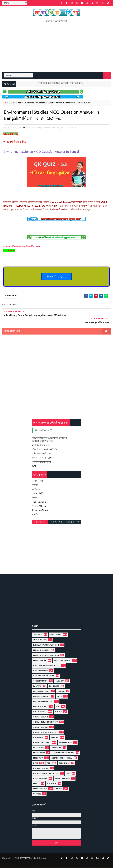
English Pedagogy (41, 697)
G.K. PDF (59, 712)
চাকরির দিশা (44, 431)
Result (36, 784)
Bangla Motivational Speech (46, 645)
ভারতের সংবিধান (56, 635)
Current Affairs (40, 681)
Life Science (38, 748)
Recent (40, 523)
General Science (40, 728)
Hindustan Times (40, 511)
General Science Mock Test (45, 733)
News (36, 763)
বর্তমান (35, 486)
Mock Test (38, 758)
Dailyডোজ (37, 686)
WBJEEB (59, 789)
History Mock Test (42, 743)
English (61, 692)
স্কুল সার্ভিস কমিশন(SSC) (42, 458)
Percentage (64, 763)
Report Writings (62, 779)
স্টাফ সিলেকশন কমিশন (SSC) (44, 450)
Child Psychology (62, 661)
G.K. (62, 128)
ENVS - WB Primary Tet (35, 128)
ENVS (60, 697)
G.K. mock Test (15, 103)
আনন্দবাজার (38, 481)
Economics (54, 686)
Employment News (41, 692)
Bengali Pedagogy (41, 650)
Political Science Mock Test (46, 774)
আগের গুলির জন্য (22, 247)
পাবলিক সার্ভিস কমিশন (41, 463)
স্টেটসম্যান (37, 490)
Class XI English (41, 671)
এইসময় (35, 498)
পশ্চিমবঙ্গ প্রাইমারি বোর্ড (42, 454)
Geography (38, 738)
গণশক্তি (35, 515)
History (55, 738)
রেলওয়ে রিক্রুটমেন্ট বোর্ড (42, 441)
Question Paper (40, 779)
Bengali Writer (40, 661)
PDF (49, 763)
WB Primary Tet (40, 789)
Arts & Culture (40, 640)
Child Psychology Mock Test (46, 666)
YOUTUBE (37, 794)
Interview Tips (65, 743)
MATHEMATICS (39, 753)
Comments (73, 523)
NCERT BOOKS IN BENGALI (62, 758)
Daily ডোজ (60, 681)
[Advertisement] (56, 48)
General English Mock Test (45, 722)
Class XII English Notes (44, 676)
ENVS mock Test (52, 128)
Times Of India (39, 507)
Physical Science (41, 769)
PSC (68, 774)
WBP (34, 467)
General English (40, 717)
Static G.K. (52, 784)
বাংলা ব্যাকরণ (38, 635)
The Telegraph (39, 503)
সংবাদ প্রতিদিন (38, 494)
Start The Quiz (56, 277)
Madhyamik (56, 748)
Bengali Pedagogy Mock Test (46, 656)
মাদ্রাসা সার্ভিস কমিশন (41, 446)
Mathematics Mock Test (64, 753)
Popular (57, 523)
